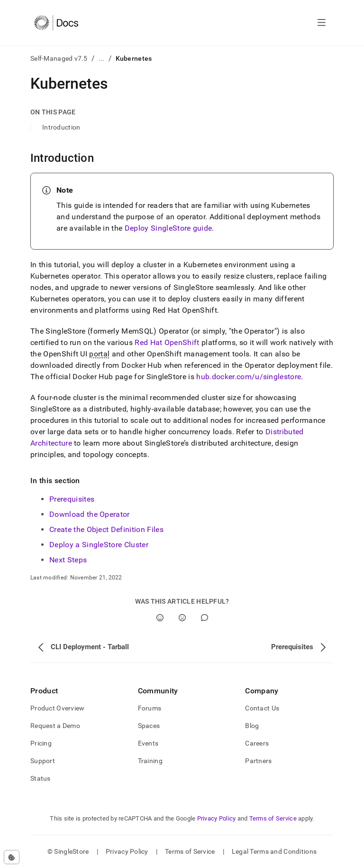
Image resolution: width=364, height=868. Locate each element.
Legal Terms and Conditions (274, 851)
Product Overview (57, 708)
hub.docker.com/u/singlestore (249, 377)
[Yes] (160, 618)
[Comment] (205, 618)
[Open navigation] (322, 23)
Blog (252, 726)
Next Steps (68, 560)
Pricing (41, 743)
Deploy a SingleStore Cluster (99, 545)
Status (41, 778)
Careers (257, 743)
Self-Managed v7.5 (59, 58)
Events (148, 743)
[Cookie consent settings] (12, 857)
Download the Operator (90, 514)
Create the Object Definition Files (106, 529)
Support (43, 761)
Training (150, 761)
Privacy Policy (217, 818)
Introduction (61, 127)
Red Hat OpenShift (167, 342)
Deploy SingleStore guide (168, 228)
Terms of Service (273, 818)
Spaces (149, 726)
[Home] (56, 23)
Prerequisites (72, 499)
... (102, 58)
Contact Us (262, 708)
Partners (258, 761)
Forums (150, 708)
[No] (182, 618)
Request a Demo (55, 726)
